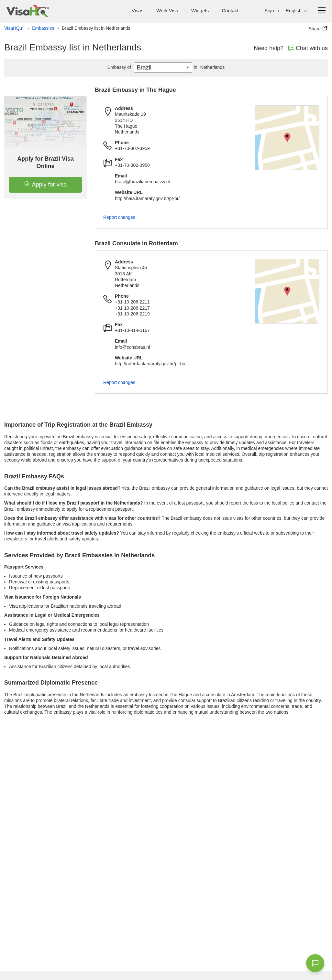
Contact (230, 11)
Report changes (119, 217)
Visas (138, 11)
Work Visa (167, 11)
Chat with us (308, 48)
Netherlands (208, 67)
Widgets (200, 11)
